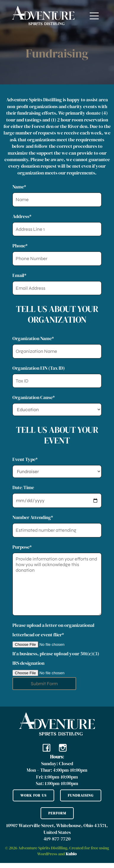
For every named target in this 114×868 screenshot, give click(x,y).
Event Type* (57, 467)
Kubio (71, 854)
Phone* (57, 254)
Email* (57, 284)
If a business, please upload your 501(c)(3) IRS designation (57, 664)
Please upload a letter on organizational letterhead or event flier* (57, 635)
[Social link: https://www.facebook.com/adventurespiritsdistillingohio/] (49, 747)
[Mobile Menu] (94, 16)
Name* (57, 195)
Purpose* (57, 580)
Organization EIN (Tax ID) (57, 376)
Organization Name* (57, 347)
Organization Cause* (57, 405)
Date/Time (57, 496)
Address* (57, 225)
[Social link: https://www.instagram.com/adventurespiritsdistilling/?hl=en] (65, 747)
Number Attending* (57, 526)
